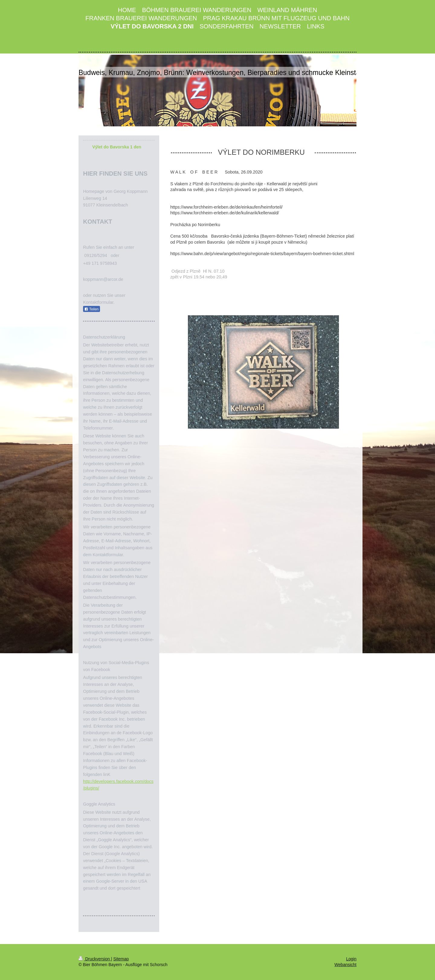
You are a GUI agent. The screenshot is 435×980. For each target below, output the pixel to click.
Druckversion (95, 959)
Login (351, 959)
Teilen (91, 309)
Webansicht (345, 965)
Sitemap (121, 959)
